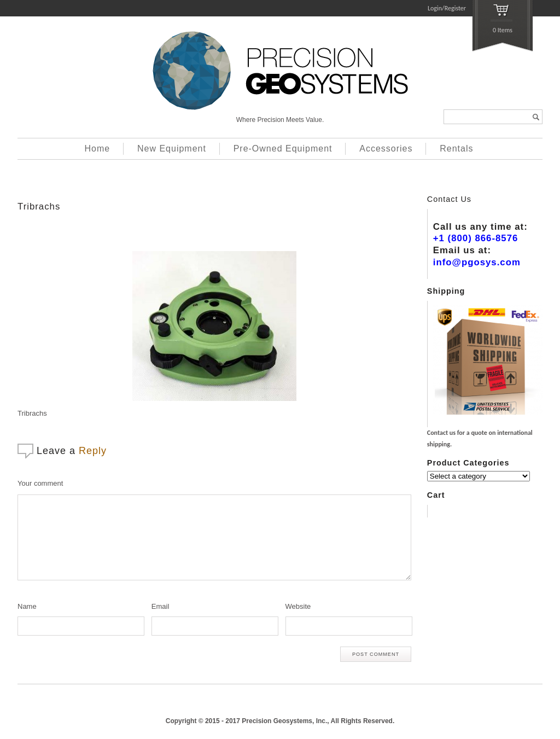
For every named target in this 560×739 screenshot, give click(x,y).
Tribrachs (39, 206)
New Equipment (172, 149)
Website (298, 606)
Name (27, 606)
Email (161, 606)
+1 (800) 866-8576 (476, 238)
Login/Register (447, 8)
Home (98, 149)
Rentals (456, 149)
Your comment (40, 483)
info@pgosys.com (477, 262)
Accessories (386, 149)
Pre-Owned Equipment (283, 149)
